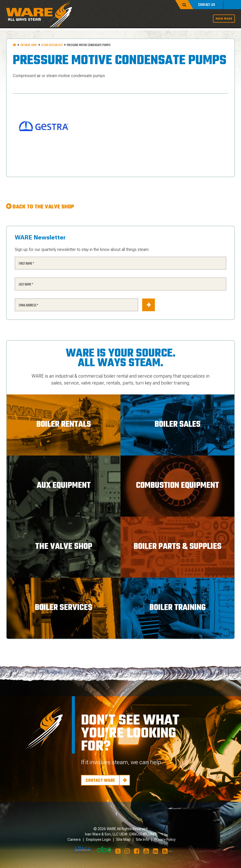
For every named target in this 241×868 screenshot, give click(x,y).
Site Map (123, 839)
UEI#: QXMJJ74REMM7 (138, 834)
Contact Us (207, 5)
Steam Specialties (52, 45)
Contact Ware (100, 781)
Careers (74, 839)
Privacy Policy (165, 839)
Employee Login (98, 839)
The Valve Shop (29, 45)
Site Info (142, 839)
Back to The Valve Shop (43, 207)
